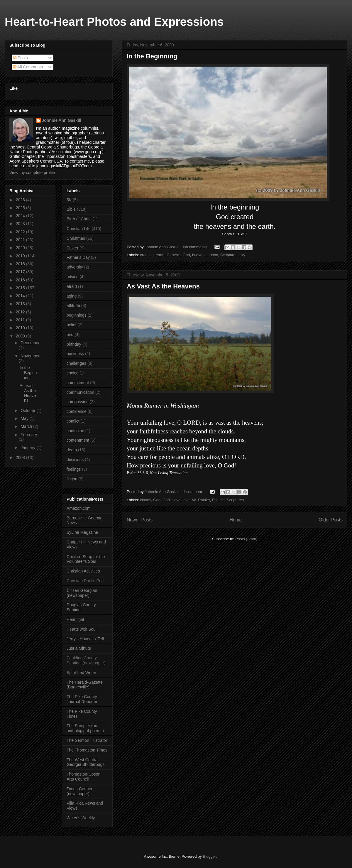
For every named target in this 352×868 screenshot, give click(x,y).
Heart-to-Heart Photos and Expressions (114, 22)
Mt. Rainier (201, 500)
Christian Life (79, 229)
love (186, 500)
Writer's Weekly (81, 818)
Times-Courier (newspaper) (79, 791)
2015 (21, 288)
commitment (78, 383)
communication (80, 392)
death (72, 450)
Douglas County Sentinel (81, 607)
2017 (21, 272)
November (30, 356)
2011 (21, 320)
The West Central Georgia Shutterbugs (86, 762)
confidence (77, 411)
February (29, 435)
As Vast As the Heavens (163, 286)
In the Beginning (152, 56)
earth (160, 255)
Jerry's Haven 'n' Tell (85, 639)
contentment (78, 440)
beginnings (77, 315)
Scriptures (229, 255)
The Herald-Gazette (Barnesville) (85, 685)
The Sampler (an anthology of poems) (85, 728)
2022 (21, 232)
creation (147, 255)
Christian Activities (83, 571)
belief (71, 325)
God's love (171, 500)
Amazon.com (79, 508)
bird (70, 335)
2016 (21, 280)
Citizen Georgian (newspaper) (82, 593)
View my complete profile (32, 173)
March (27, 426)
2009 (21, 336)
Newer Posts (140, 520)
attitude (73, 305)
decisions (75, 460)
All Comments (28, 67)
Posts (20, 58)
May (25, 418)
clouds (146, 500)
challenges (76, 363)
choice (72, 373)
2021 (21, 240)
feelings (74, 469)
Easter (72, 248)
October (28, 411)
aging (72, 296)
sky (243, 255)
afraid (72, 286)
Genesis (174, 255)
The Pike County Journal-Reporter (82, 699)
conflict (73, 421)
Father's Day (78, 257)
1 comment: (194, 492)
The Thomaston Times (87, 750)
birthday (74, 344)
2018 (21, 264)
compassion (78, 402)
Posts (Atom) (246, 539)
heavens (199, 255)
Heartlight (75, 619)
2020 (21, 248)
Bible (71, 209)
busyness (75, 354)
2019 (21, 256)
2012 (21, 312)
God (186, 255)
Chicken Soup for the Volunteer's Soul (86, 559)
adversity (75, 267)
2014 (21, 296)
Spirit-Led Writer (81, 673)
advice (72, 277)
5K (69, 200)
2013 (21, 304)
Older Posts (331, 520)
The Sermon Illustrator (87, 740)
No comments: (196, 247)
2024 (21, 216)
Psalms (218, 500)
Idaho (213, 255)
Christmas (76, 238)
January (28, 447)
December (30, 343)
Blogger (209, 856)
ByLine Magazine (82, 532)
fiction (72, 479)
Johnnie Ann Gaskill (62, 120)
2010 (21, 328)
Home (236, 520)
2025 (21, 208)
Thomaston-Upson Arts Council (83, 777)
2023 (21, 224)
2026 (21, 200)
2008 (21, 457)
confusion (75, 431)
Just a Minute (79, 648)
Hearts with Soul (82, 629)
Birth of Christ (79, 219)
